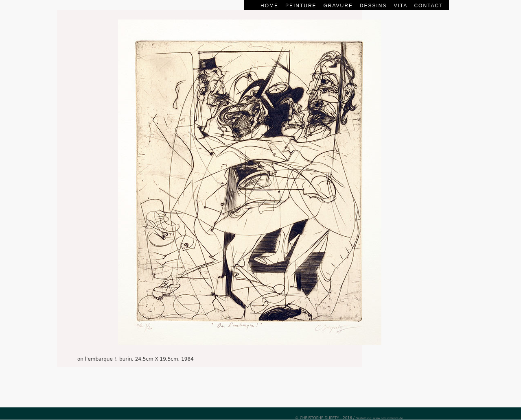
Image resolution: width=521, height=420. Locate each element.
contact (428, 6)
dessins (373, 6)
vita (400, 6)
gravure (339, 6)
